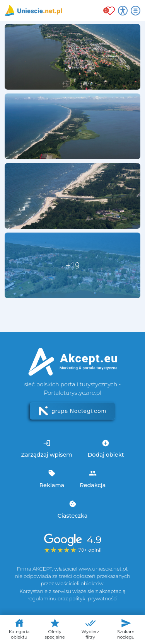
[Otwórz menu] (136, 11)
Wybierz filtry (90, 629)
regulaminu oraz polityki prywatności (72, 599)
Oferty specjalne (55, 629)
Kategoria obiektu (19, 629)
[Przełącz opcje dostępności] (123, 11)
